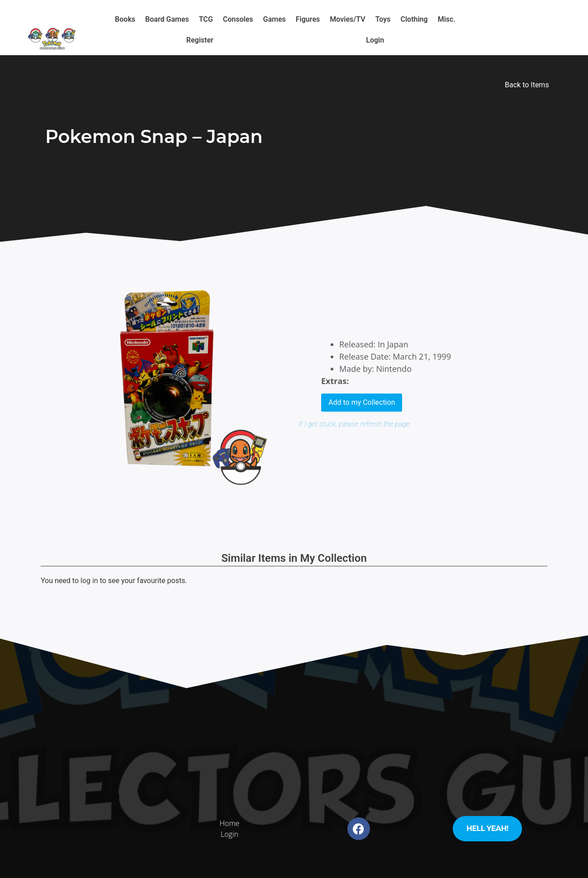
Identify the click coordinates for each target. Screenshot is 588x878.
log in (89, 581)
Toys (383, 19)
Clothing (414, 19)
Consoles (238, 19)
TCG (206, 19)
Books (125, 19)
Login (375, 40)
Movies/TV (347, 19)
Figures (308, 19)
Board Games (167, 19)
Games (275, 19)
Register (200, 40)
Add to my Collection (362, 402)
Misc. (447, 19)
